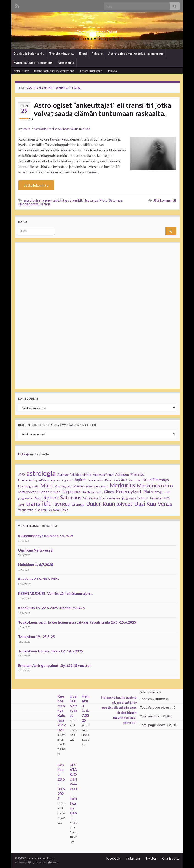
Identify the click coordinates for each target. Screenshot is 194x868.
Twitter (151, 858)
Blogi (83, 54)
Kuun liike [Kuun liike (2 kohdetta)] (135, 480)
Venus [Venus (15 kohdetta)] (165, 504)
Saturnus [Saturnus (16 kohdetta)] (71, 497)
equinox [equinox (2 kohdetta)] (56, 480)
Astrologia (40, 129)
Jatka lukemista (36, 185)
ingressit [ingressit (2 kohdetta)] (67, 480)
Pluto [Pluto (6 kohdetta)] (148, 492)
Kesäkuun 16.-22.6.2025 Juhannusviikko (51, 608)
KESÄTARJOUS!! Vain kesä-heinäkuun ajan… (55, 593)
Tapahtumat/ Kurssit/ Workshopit (54, 71)
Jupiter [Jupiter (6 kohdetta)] (80, 480)
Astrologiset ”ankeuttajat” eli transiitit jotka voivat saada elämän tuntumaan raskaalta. (95, 110)
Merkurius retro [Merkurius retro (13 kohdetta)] (155, 486)
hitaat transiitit (71, 200)
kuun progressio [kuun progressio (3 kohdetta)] (28, 486)
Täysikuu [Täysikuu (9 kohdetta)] (61, 504)
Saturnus (116, 200)
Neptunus (91, 200)
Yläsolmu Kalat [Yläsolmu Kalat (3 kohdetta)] (58, 510)
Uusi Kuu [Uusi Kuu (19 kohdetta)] (145, 504)
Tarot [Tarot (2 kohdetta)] (21, 505)
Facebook (113, 858)
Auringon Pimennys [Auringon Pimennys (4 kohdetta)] (130, 475)
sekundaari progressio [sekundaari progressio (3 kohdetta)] (121, 498)
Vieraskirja (66, 63)
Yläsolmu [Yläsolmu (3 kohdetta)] (41, 510)
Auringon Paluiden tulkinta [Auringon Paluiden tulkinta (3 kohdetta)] (74, 475)
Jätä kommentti (165, 200)
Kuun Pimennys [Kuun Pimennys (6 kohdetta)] (156, 480)
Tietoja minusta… (62, 54)
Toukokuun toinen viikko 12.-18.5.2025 (51, 651)
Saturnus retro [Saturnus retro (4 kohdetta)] (94, 498)
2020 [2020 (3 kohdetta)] (21, 475)
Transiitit (84, 129)
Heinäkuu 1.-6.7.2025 (36, 564)
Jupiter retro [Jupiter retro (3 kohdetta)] (96, 480)
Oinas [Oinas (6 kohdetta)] (109, 492)
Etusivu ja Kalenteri (29, 54)
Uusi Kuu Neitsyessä (35, 550)
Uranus (45, 204)
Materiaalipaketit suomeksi (33, 63)
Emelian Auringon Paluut (97, 31)
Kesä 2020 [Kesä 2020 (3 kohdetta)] (120, 480)
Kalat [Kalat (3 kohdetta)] (108, 480)
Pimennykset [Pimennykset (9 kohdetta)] (129, 492)
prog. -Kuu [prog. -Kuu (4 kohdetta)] (163, 492)
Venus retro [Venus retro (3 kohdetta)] (26, 510)
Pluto (104, 200)
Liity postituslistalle (90, 71)
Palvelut (98, 54)
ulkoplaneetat (28, 204)
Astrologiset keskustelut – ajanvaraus (136, 54)
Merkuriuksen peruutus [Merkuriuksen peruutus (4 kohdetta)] (91, 486)
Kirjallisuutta (21, 71)
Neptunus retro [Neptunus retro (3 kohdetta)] (93, 492)
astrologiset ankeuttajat (41, 200)
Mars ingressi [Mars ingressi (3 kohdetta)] (63, 486)
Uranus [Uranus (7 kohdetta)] (78, 504)
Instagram (133, 858)
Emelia (26, 129)
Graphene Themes (46, 862)
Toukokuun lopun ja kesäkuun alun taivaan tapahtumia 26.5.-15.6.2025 (77, 622)
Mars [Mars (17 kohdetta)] (46, 485)
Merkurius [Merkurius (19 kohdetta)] (122, 485)
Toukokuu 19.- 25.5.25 (36, 637)
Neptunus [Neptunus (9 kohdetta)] (72, 492)
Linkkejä (112, 71)
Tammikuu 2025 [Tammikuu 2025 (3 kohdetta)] (160, 498)
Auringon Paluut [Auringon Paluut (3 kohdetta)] (103, 475)
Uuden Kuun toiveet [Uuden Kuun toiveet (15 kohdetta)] (109, 504)
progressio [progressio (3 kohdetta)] (25, 498)
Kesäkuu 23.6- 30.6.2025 (38, 579)
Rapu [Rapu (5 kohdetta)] (37, 498)
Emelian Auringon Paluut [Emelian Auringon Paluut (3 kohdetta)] (34, 480)
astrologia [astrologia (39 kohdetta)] (41, 473)
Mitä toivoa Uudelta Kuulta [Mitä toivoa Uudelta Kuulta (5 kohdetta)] (39, 492)
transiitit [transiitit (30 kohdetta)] (38, 503)
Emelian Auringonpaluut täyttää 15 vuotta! (55, 665)
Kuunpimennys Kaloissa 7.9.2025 (46, 536)
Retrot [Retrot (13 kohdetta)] (51, 498)
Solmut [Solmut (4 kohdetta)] (143, 498)
